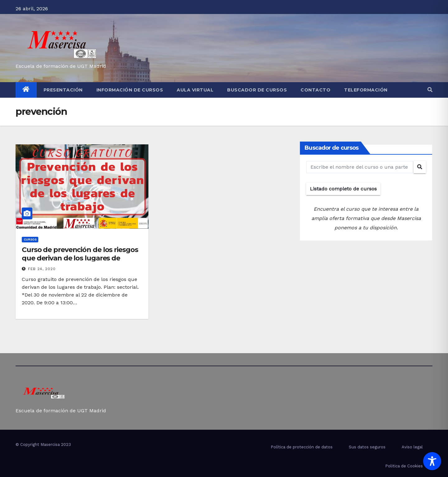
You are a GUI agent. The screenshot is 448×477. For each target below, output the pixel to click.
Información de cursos (130, 90)
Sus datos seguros (367, 447)
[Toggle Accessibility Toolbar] (432, 461)
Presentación (63, 90)
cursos (30, 239)
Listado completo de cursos (343, 189)
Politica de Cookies (404, 466)
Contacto (315, 90)
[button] (430, 90)
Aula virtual (195, 90)
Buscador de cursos (257, 90)
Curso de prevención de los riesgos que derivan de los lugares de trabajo (80, 258)
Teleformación (366, 90)
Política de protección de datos (302, 447)
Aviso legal (412, 447)
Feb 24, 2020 (42, 269)
